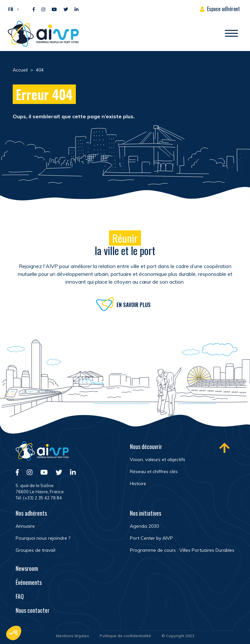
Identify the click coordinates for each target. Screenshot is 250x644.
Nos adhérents (31, 513)
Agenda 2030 (144, 526)
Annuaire (25, 526)
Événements (29, 582)
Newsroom (27, 568)
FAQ (20, 596)
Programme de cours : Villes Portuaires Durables (182, 550)
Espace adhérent (223, 9)
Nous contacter (33, 610)
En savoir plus (134, 306)
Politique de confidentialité (125, 636)
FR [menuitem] (11, 9)
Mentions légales (73, 636)
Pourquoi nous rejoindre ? (43, 538)
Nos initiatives (146, 513)
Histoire (138, 483)
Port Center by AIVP (151, 538)
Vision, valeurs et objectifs (158, 459)
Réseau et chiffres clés (154, 471)
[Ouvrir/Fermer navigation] (231, 34)
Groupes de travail (35, 550)
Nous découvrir (146, 446)
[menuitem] (12, 9)
